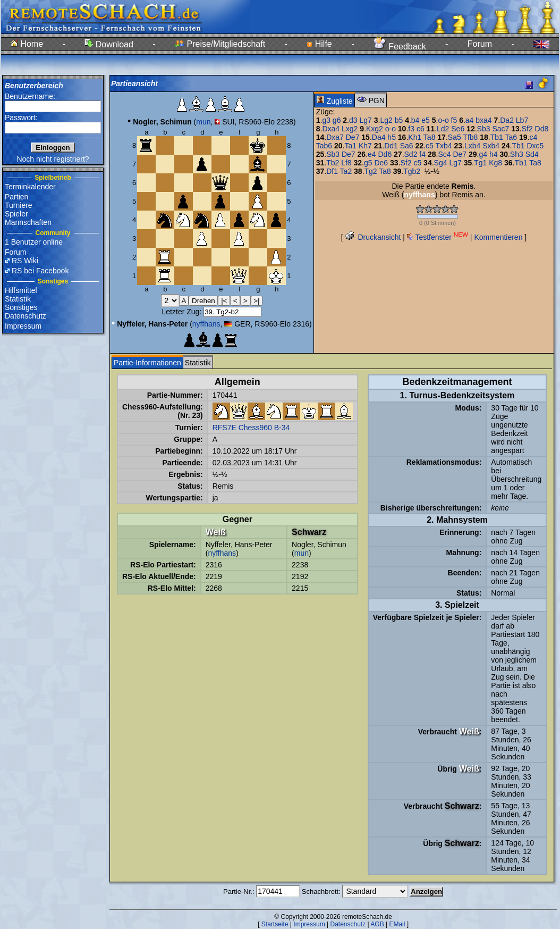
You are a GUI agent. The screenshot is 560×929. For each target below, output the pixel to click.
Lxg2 (350, 129)
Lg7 (365, 120)
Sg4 (441, 163)
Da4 (379, 137)
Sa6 (407, 146)
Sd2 (411, 154)
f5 (454, 120)
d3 (353, 120)
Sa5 (455, 137)
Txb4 (443, 146)
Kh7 (365, 146)
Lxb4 (472, 146)
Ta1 (350, 146)
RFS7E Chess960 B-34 (251, 428)
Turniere (19, 205)
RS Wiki (25, 261)
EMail (397, 924)
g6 (337, 120)
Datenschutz (26, 316)
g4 (483, 154)
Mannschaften (28, 222)
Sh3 (517, 154)
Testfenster (438, 237)
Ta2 (346, 171)
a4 (470, 120)
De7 (353, 137)
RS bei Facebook (40, 271)
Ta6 (511, 137)
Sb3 (484, 129)
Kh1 (415, 137)
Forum (480, 44)
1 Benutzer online (34, 242)
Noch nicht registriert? (53, 159)
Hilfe (319, 44)
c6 (421, 129)
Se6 (458, 129)
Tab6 (324, 146)
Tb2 (333, 163)
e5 (426, 120)
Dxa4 (331, 129)
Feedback (400, 47)
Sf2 (527, 129)
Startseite (275, 924)
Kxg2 (375, 129)
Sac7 (500, 129)
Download (109, 44)
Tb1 (497, 137)
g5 (368, 163)
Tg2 (371, 171)
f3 (411, 129)
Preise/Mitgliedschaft (220, 44)
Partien (16, 197)
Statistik (18, 299)
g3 (326, 120)
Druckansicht (373, 237)
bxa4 (483, 120)
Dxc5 (535, 146)
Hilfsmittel (21, 290)
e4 (372, 154)
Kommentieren (498, 237)
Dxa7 (335, 137)
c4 (533, 137)
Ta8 (430, 137)
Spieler (16, 214)
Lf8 (346, 163)
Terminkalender (30, 187)
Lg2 (386, 120)
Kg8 (495, 163)
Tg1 (480, 163)
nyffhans (206, 324)
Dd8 (542, 129)
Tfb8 (470, 137)
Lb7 (522, 120)
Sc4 (444, 154)
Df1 (332, 171)
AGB (377, 924)
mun (203, 122)
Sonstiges (21, 307)
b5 (399, 120)
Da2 (507, 120)
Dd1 (391, 146)
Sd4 (532, 154)
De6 (381, 163)
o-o (443, 120)
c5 (430, 146)
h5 (392, 137)
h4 (494, 154)
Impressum (23, 326)
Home (27, 44)
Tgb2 (412, 171)
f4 (422, 154)
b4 (415, 120)
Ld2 (443, 129)
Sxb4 (491, 146)
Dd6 (385, 154)
